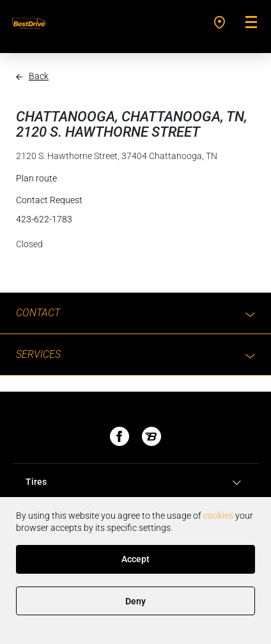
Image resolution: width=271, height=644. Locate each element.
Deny (135, 601)
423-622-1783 (44, 219)
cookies (218, 516)
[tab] (135, 482)
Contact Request (49, 200)
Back (39, 76)
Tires (135, 482)
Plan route (36, 178)
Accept (135, 559)
